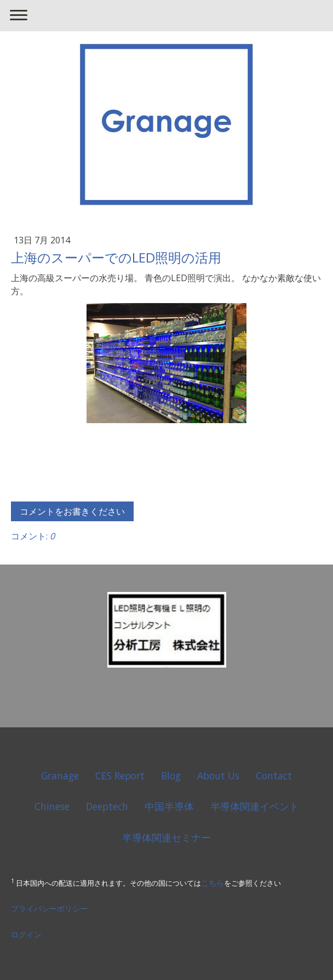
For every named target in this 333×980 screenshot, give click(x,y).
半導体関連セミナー (166, 837)
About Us (218, 776)
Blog (171, 776)
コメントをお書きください (72, 511)
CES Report (120, 776)
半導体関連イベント (255, 806)
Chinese (52, 806)
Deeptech (107, 806)
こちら (213, 883)
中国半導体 (169, 806)
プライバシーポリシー (49, 908)
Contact (274, 776)
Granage (60, 776)
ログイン (26, 934)
